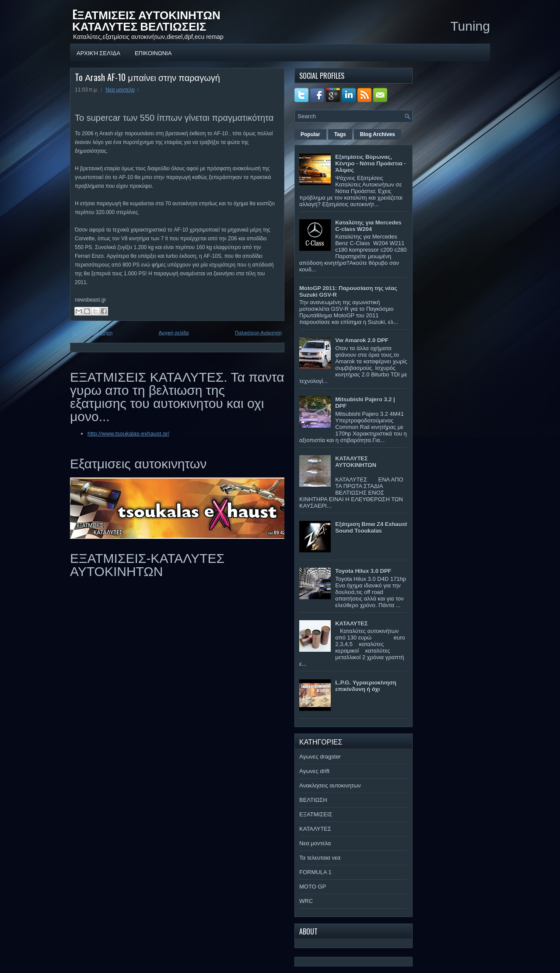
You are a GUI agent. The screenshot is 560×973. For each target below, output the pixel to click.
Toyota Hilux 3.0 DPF (363, 571)
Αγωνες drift (314, 771)
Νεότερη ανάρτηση (93, 333)
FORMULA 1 (315, 872)
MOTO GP (313, 887)
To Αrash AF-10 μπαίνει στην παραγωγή (147, 77)
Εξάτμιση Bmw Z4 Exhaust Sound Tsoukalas (371, 527)
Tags (340, 134)
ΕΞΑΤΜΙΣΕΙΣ (316, 814)
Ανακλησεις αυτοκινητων (330, 785)
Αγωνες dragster (320, 757)
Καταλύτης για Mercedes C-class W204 (368, 226)
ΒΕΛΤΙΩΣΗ (313, 800)
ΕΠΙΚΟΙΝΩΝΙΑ (153, 53)
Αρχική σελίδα (98, 53)
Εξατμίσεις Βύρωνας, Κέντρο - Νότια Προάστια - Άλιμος (370, 163)
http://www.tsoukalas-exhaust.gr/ (128, 434)
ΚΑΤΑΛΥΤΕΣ (352, 623)
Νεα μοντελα (120, 90)
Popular (310, 134)
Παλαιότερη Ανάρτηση (258, 333)
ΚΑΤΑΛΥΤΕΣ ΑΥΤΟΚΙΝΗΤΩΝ (356, 462)
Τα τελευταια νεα (320, 858)
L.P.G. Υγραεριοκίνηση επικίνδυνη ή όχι (366, 686)
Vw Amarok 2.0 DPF (362, 340)
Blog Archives (378, 134)
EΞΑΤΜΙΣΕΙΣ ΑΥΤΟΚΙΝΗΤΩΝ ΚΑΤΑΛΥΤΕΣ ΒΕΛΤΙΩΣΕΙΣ (146, 20)
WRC (306, 901)
